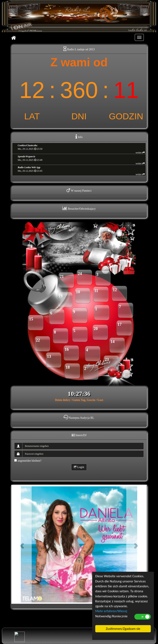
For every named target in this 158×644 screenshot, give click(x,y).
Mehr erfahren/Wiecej (111, 611)
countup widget (79, 89)
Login (79, 467)
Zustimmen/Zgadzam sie (123, 629)
